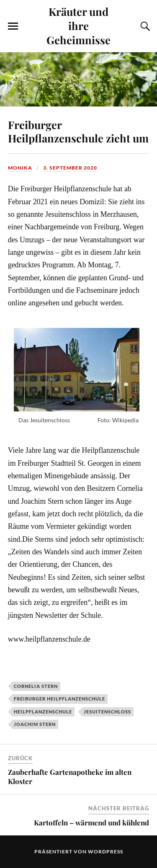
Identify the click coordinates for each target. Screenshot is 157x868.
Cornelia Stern (36, 686)
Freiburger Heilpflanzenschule (59, 699)
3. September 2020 (70, 168)
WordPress (106, 852)
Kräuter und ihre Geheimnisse (78, 25)
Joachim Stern (35, 724)
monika (20, 168)
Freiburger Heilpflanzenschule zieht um (78, 131)
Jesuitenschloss (107, 712)
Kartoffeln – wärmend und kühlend (91, 822)
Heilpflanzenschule (43, 712)
